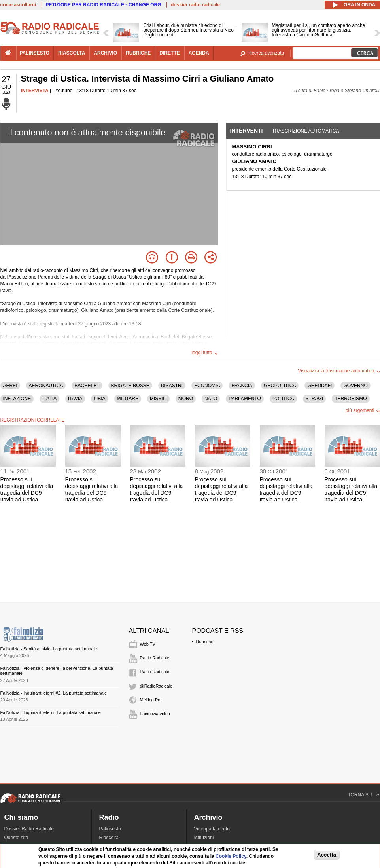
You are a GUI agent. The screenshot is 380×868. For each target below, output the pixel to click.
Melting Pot (151, 700)
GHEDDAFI (320, 386)
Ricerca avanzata (266, 53)
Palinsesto (110, 829)
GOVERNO (355, 386)
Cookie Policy (231, 856)
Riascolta (109, 838)
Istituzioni (204, 838)
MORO (186, 399)
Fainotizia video (155, 714)
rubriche (138, 53)
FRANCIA (242, 386)
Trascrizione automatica (306, 131)
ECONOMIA (207, 386)
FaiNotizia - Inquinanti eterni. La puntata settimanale (51, 712)
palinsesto (35, 53)
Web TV (148, 644)
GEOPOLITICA (280, 386)
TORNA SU (360, 795)
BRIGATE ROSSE (130, 386)
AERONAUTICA (46, 386)
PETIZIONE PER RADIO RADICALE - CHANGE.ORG (104, 5)
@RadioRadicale (156, 686)
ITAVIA (75, 399)
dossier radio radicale (195, 5)
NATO (211, 399)
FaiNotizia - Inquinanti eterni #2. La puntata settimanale (54, 693)
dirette (169, 53)
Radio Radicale (155, 658)
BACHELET (87, 386)
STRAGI (315, 399)
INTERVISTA (35, 91)
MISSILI (158, 399)
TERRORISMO (351, 399)
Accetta (327, 855)
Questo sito (16, 838)
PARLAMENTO (245, 399)
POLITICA (283, 399)
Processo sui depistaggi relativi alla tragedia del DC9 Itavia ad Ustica (27, 489)
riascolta (72, 53)
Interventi (247, 131)
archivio (105, 53)
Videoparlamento (212, 829)
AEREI (10, 386)
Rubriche (205, 642)
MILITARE (128, 399)
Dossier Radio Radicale (29, 829)
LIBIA (99, 399)
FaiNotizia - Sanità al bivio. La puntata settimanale (49, 649)
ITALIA (49, 399)
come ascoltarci (18, 5)
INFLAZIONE (17, 399)
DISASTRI (172, 386)
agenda (199, 53)
